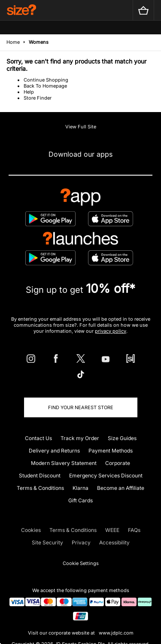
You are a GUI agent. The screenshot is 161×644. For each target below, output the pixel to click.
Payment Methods (111, 451)
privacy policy (111, 331)
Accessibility (114, 542)
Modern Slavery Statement (64, 463)
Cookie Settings (81, 563)
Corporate (118, 463)
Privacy (81, 542)
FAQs (134, 530)
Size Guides (122, 438)
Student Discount (40, 475)
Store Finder (38, 98)
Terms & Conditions (40, 488)
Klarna (80, 488)
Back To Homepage (45, 86)
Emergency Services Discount (106, 475)
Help (29, 92)
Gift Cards (80, 500)
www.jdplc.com (115, 633)
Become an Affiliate (121, 488)
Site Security (47, 542)
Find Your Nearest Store (81, 407)
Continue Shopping (46, 80)
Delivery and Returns (54, 451)
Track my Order (80, 438)
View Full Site (81, 127)
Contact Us (38, 438)
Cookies (31, 530)
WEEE (112, 530)
